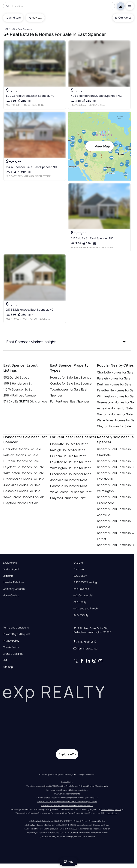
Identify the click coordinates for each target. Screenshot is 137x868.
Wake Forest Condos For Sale (24, 497)
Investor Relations (14, 582)
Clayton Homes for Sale (114, 426)
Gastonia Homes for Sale (115, 414)
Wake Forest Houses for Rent (71, 492)
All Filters (13, 17)
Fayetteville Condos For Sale (24, 467)
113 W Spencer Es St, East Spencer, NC (31, 167)
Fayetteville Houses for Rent (70, 462)
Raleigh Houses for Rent (68, 450)
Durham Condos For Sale (21, 461)
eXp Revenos (81, 589)
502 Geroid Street (16, 377)
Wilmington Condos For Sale (24, 473)
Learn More (112, 813)
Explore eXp (10, 563)
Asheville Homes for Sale (115, 408)
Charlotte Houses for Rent (69, 444)
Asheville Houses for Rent (69, 480)
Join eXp (8, 576)
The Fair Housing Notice (111, 809)
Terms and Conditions (16, 628)
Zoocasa (79, 569)
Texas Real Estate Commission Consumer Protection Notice (67, 806)
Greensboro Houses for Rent (71, 474)
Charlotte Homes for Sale (115, 372)
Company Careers (14, 589)
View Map (100, 146)
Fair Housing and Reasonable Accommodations (67, 790)
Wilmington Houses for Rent (70, 468)
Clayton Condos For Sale (21, 503)
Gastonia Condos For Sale (22, 491)
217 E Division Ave (35, 401)
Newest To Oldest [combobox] (37, 17)
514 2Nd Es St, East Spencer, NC (92, 238)
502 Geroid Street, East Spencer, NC (30, 96)
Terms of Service (95, 786)
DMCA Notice (67, 782)
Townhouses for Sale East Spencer (69, 392)
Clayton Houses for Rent (68, 498)
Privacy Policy (11, 641)
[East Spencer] (25, 29)
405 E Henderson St (18, 383)
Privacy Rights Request (17, 634)
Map (69, 862)
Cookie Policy (11, 647)
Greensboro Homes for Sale (117, 402)
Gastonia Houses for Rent (69, 486)
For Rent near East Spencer (70, 401)
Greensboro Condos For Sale (24, 479)
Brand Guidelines (13, 654)
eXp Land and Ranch (86, 608)
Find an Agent (11, 569)
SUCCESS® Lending (85, 582)
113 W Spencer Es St (18, 389)
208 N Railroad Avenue (19, 395)
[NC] (13, 29)
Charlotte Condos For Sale (22, 449)
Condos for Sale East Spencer (71, 383)
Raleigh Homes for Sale (114, 378)
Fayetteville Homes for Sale (117, 390)
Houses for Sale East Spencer (71, 377)
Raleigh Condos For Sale (21, 455)
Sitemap (8, 667)
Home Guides (11, 595)
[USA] (6, 29)
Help (6, 660)
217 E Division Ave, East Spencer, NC (30, 310)
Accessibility (81, 615)
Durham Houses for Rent (68, 456)
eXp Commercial (83, 595)
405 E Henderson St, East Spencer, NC (96, 96)
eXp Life (78, 563)
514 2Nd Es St (13, 401)
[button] (67, 342)
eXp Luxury (80, 602)
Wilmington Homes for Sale (117, 396)
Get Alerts (123, 17)
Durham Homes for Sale (114, 384)
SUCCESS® (80, 576)
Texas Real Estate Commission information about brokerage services (67, 802)
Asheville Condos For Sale (22, 485)
